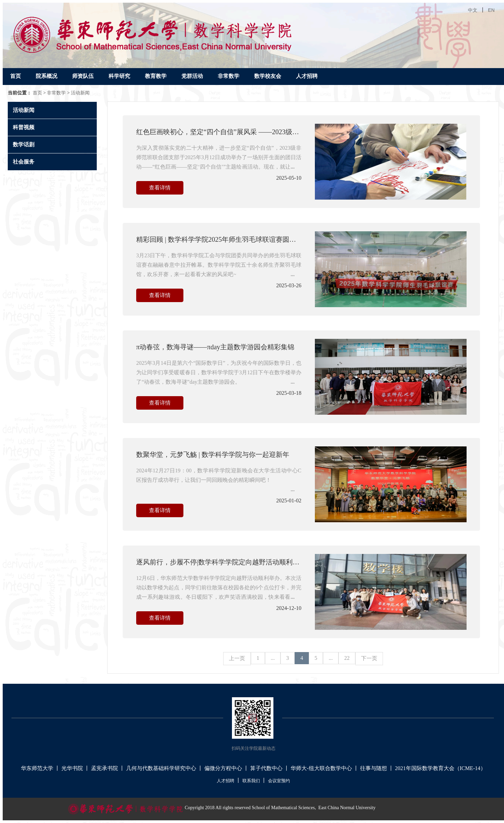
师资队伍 (83, 76)
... (273, 658)
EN (491, 10)
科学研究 (119, 76)
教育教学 (156, 76)
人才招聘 (307, 76)
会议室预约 (279, 781)
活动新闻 (80, 93)
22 (347, 658)
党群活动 (192, 76)
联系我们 (251, 781)
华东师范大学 (37, 768)
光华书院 (72, 768)
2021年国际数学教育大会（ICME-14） (440, 768)
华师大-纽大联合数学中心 (321, 768)
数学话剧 (24, 144)
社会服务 (24, 162)
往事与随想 (374, 768)
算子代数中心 (266, 768)
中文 (473, 10)
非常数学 (229, 76)
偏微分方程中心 (223, 768)
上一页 (237, 658)
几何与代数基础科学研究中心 (161, 768)
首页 (16, 76)
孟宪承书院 (105, 768)
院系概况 (47, 76)
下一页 (369, 658)
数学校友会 (268, 76)
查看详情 (160, 188)
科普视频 (24, 127)
